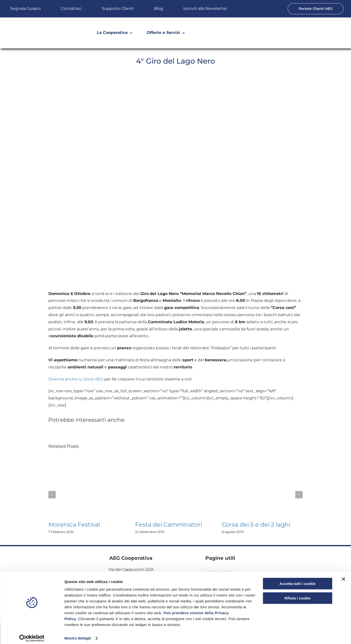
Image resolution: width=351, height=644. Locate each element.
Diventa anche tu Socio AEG (76, 379)
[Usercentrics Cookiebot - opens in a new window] (32, 634)
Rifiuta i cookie (298, 594)
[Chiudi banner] (343, 575)
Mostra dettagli (78, 634)
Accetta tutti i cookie (298, 580)
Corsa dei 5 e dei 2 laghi (256, 525)
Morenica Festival (74, 525)
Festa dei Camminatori (169, 525)
